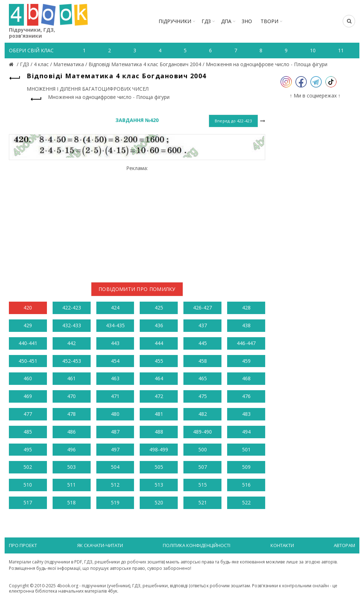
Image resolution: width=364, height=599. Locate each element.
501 (246, 449)
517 (28, 502)
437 (203, 325)
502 (28, 467)
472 (159, 396)
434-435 (115, 325)
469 (28, 396)
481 (159, 414)
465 (203, 378)
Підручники (175, 21)
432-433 (72, 325)
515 (203, 485)
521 (203, 502)
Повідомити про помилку (137, 289)
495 (28, 449)
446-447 (246, 343)
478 (71, 414)
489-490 (202, 432)
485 (28, 432)
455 (159, 361)
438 (246, 325)
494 (246, 432)
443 (115, 343)
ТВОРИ (269, 21)
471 (115, 396)
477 (28, 414)
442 (71, 343)
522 (246, 502)
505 (159, 467)
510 (28, 485)
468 (246, 378)
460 (28, 378)
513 (159, 485)
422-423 (72, 308)
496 (71, 449)
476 (246, 396)
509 (246, 467)
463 (115, 378)
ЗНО (247, 21)
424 (115, 308)
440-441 (28, 343)
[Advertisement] (137, 221)
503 (71, 467)
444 (159, 343)
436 (159, 325)
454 (115, 361)
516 (246, 485)
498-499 (159, 449)
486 (71, 432)
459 (246, 361)
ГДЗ (206, 21)
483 (246, 414)
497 (115, 449)
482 (203, 414)
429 (28, 325)
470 (71, 396)
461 (71, 378)
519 (115, 502)
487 (115, 432)
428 (246, 308)
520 (159, 502)
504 (115, 467)
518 (71, 502)
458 (203, 361)
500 (203, 449)
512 (115, 485)
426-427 (202, 308)
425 (159, 308)
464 (159, 378)
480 (115, 414)
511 (71, 485)
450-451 (28, 361)
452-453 (72, 361)
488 (159, 432)
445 (203, 343)
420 (28, 308)
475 (203, 396)
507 (203, 467)
